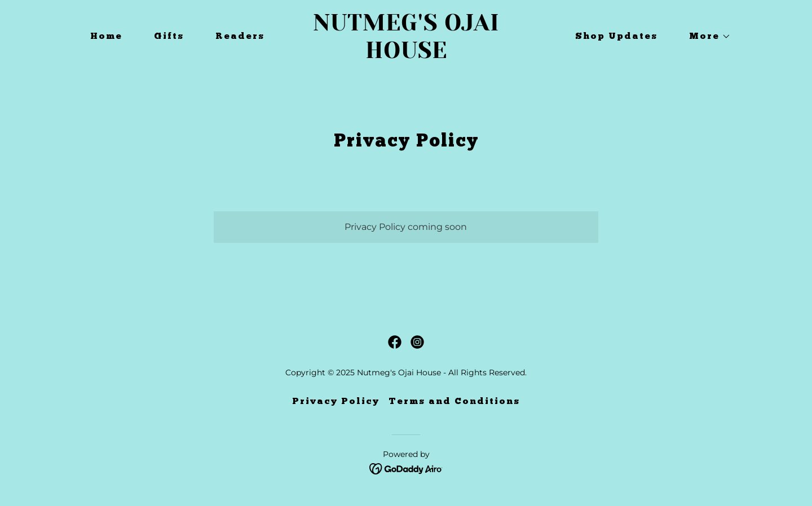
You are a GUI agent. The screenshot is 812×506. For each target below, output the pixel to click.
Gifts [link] (169, 37)
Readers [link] (240, 37)
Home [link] (106, 37)
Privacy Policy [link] (336, 402)
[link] (406, 55)
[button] (705, 37)
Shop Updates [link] (616, 37)
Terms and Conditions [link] (454, 402)
